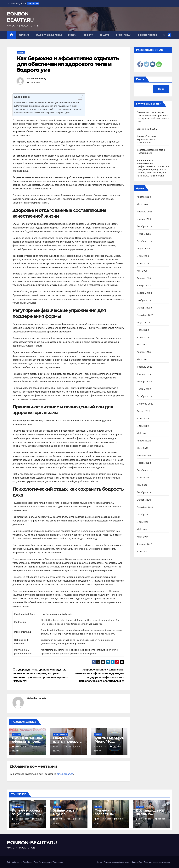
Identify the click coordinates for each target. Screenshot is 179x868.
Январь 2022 (144, 463)
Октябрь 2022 (144, 396)
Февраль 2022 (145, 455)
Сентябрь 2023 (145, 315)
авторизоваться (65, 774)
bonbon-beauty (38, 79)
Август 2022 (143, 411)
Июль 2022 (143, 419)
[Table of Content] (80, 97)
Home (99, 862)
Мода (72, 35)
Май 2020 (142, 485)
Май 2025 (142, 271)
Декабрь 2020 (144, 470)
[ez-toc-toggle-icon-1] (79, 98)
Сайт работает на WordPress (20, 862)
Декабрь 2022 (144, 382)
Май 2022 (142, 433)
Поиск (140, 79)
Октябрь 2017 (144, 515)
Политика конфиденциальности (157, 862)
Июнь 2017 (143, 522)
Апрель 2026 (144, 197)
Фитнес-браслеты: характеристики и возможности (147, 139)
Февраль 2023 (145, 367)
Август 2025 (143, 249)
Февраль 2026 (145, 212)
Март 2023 (143, 359)
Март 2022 (143, 448)
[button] (164, 35)
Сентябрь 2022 (145, 404)
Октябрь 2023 (144, 308)
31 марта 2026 (63, 819)
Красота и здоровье (49, 35)
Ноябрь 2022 (144, 389)
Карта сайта (137, 862)
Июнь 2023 (143, 337)
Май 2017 (142, 529)
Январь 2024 (144, 286)
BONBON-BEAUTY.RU (32, 843)
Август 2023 (143, 322)
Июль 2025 (143, 256)
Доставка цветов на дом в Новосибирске (150, 814)
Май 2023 (142, 345)
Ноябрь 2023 (144, 300)
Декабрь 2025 (144, 226)
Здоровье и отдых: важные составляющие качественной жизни (47, 102)
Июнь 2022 (143, 426)
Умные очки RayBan (148, 129)
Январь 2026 (144, 219)
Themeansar (58, 862)
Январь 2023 (144, 374)
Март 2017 (142, 537)
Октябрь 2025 (144, 241)
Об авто (105, 35)
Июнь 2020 (143, 478)
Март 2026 (143, 204)
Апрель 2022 (144, 441)
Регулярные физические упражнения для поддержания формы (48, 106)
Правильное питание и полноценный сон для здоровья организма (49, 109)
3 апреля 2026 (22, 819)
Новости (87, 35)
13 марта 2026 (146, 819)
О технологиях (147, 35)
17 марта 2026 (104, 819)
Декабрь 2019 (144, 492)
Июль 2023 (143, 330)
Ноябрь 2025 (144, 234)
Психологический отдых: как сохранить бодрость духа (43, 113)
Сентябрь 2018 (145, 507)
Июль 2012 (143, 552)
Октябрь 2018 (144, 500)
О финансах (123, 35)
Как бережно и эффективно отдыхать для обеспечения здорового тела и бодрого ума (68, 64)
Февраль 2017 (144, 544)
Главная (24, 35)
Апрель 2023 (144, 352)
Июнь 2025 (143, 263)
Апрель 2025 (144, 278)
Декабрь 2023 (144, 293)
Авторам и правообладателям (117, 862)
